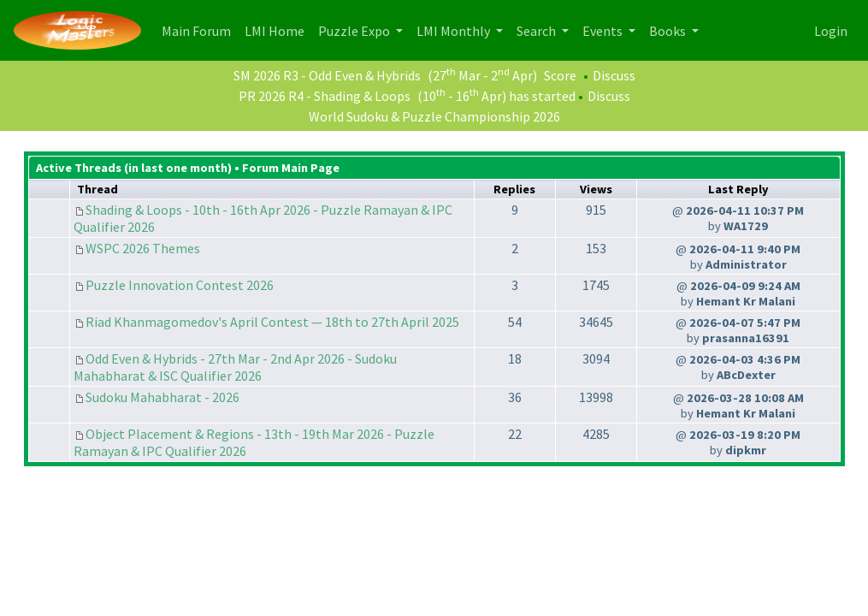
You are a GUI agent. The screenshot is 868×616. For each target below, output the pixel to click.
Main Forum (200, 30)
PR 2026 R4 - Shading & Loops (325, 96)
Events (604, 31)
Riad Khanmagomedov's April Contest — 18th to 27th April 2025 (272, 322)
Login (831, 31)
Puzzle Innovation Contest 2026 (180, 285)
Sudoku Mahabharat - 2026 (162, 397)
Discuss (614, 75)
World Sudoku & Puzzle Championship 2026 (434, 116)
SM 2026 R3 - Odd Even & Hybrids (327, 75)
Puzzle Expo (355, 31)
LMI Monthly (455, 31)
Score (560, 75)
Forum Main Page (291, 168)
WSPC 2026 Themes (143, 248)
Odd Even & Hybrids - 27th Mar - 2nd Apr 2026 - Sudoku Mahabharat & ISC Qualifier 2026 (235, 367)
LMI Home (278, 30)
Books (669, 31)
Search (537, 31)
